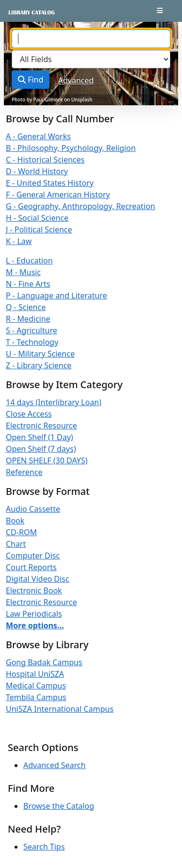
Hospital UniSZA (35, 674)
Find (31, 80)
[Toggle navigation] (160, 11)
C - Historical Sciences (45, 160)
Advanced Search (54, 765)
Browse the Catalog (59, 806)
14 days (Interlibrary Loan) (54, 402)
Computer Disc (33, 556)
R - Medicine (28, 319)
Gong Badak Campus (44, 662)
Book (15, 521)
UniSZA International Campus (60, 709)
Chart (16, 544)
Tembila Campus (36, 697)
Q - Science (26, 307)
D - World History (37, 171)
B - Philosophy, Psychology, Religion (71, 148)
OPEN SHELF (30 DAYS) (47, 460)
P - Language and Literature (57, 295)
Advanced (76, 81)
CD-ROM (21, 532)
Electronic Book (34, 590)
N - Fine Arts (28, 284)
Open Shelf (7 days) (41, 449)
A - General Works (38, 136)
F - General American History (58, 195)
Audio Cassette (33, 509)
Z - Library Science (39, 365)
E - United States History (50, 183)
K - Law (19, 241)
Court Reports (31, 567)
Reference (24, 472)
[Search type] (91, 59)
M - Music (23, 272)
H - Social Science (37, 218)
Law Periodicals (34, 614)
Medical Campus (36, 686)
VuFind (25, 16)
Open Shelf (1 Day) (40, 437)
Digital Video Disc (37, 579)
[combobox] (91, 39)
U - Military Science (40, 354)
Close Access (29, 414)
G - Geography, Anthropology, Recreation (81, 206)
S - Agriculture (32, 330)
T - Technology (32, 342)
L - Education (29, 261)
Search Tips (44, 847)
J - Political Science (39, 229)
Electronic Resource (41, 426)
